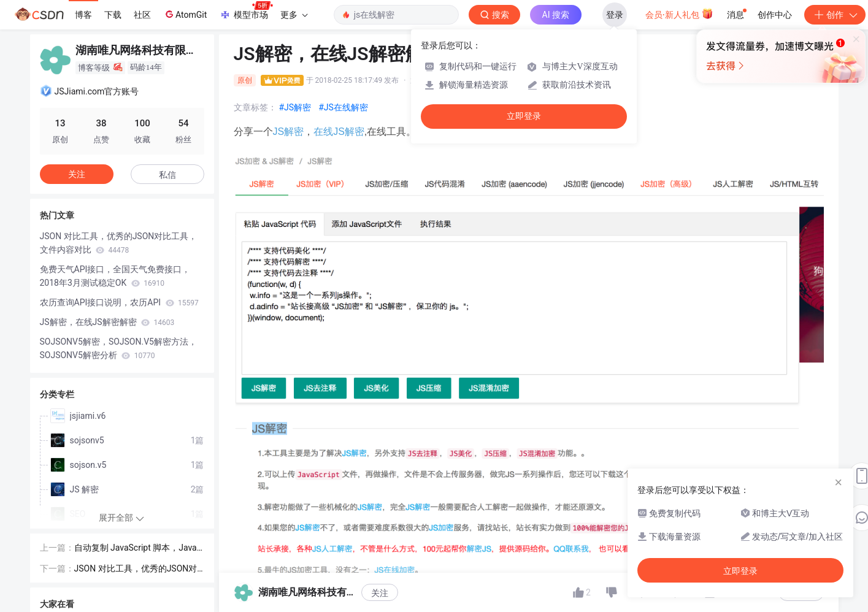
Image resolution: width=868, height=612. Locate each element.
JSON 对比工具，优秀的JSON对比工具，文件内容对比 (119, 243)
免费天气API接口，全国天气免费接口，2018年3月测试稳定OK (115, 276)
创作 (835, 15)
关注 (77, 174)
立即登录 (524, 116)
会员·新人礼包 (679, 13)
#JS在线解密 (343, 107)
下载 (113, 15)
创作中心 (775, 15)
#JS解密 (295, 107)
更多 (294, 15)
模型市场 (246, 11)
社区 (142, 15)
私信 (167, 175)
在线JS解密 (339, 132)
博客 (83, 15)
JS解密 (289, 132)
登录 (615, 15)
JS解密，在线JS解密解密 (107, 322)
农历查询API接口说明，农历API (119, 302)
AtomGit (185, 14)
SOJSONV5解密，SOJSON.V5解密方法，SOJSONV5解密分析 (118, 348)
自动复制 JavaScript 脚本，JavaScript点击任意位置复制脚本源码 (138, 549)
